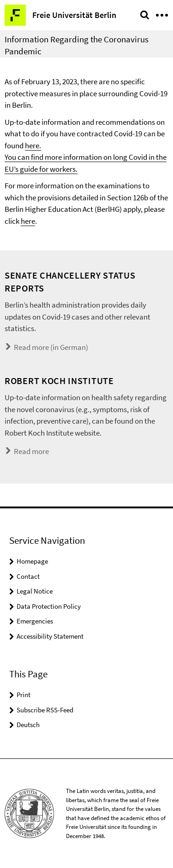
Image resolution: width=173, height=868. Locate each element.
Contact (28, 576)
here (28, 221)
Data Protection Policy (49, 606)
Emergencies (35, 621)
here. (33, 146)
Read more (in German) (51, 347)
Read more (31, 451)
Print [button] (24, 695)
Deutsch (28, 725)
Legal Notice (35, 591)
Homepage (32, 561)
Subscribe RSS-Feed (45, 710)
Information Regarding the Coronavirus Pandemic (77, 45)
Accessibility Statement (50, 636)
